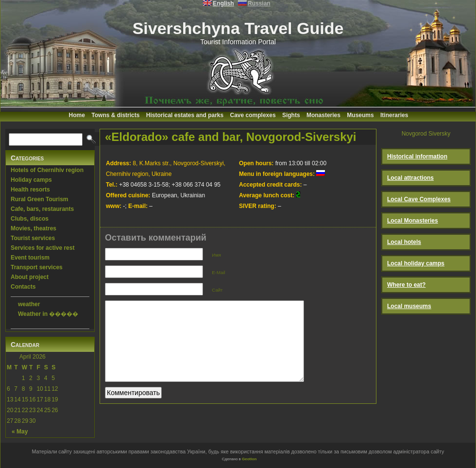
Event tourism (30, 258)
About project (30, 277)
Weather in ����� (48, 314)
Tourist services (33, 238)
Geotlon (249, 459)
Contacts (23, 287)
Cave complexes (253, 115)
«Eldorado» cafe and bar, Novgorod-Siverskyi (231, 137)
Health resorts (30, 190)
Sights (291, 115)
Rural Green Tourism (39, 199)
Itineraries (394, 115)
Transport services (37, 267)
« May (20, 432)
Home (77, 115)
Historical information (417, 156)
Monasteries (323, 115)
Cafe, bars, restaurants (42, 209)
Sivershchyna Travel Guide (238, 28)
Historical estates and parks (185, 115)
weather (29, 304)
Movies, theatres (34, 228)
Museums (360, 115)
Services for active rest (42, 248)
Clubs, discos (30, 219)
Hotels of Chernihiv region (47, 170)
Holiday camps (31, 180)
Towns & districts (115, 115)
